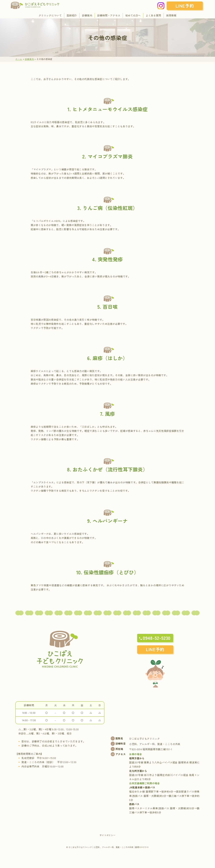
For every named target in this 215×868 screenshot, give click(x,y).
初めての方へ (133, 15)
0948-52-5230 (157, 638)
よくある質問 (153, 15)
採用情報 (171, 15)
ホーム (19, 59)
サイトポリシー (107, 835)
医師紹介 (72, 15)
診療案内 (87, 15)
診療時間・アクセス (109, 15)
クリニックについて (50, 15)
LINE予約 (185, 6)
